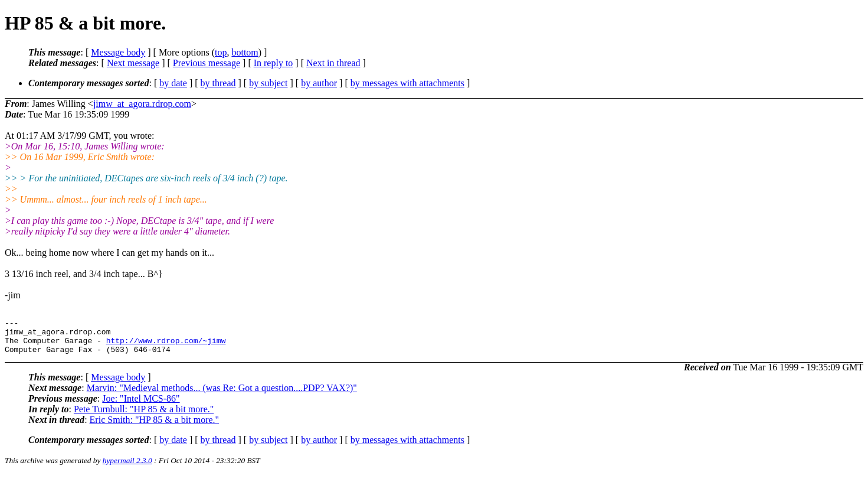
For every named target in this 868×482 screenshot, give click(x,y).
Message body (118, 52)
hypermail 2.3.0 (127, 468)
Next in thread (333, 63)
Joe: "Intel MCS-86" (141, 406)
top (221, 52)
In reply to (273, 63)
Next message (133, 63)
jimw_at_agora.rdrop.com (142, 104)
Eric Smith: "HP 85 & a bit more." (155, 427)
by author (319, 83)
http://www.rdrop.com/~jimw (166, 346)
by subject (268, 83)
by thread (218, 83)
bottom (245, 52)
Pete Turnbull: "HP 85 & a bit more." (144, 416)
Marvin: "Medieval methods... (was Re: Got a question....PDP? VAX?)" (222, 395)
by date (173, 83)
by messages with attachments (407, 83)
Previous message (207, 63)
